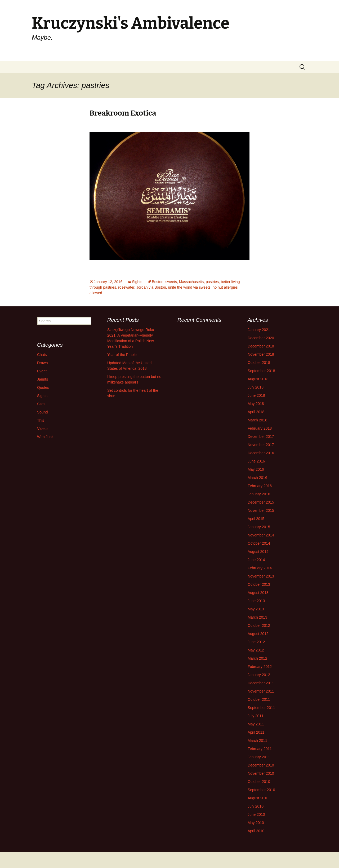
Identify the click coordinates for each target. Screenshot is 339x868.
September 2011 (261, 708)
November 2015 (261, 510)
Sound (42, 412)
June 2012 (256, 642)
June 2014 (256, 560)
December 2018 (261, 346)
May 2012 (256, 650)
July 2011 (256, 716)
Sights (137, 282)
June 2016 (256, 461)
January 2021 (259, 330)
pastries (212, 282)
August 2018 (258, 379)
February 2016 (260, 486)
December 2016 (261, 453)
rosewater (126, 287)
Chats (42, 355)
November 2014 (261, 535)
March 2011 (257, 741)
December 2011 (261, 683)
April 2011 (256, 732)
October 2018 (259, 363)
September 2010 (261, 790)
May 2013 (256, 609)
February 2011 (260, 749)
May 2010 (256, 823)
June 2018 (256, 395)
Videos (43, 429)
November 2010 (261, 773)
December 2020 (261, 338)
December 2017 (261, 437)
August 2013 (258, 593)
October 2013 (259, 584)
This (41, 420)
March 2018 (257, 420)
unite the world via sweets (189, 287)
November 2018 (261, 354)
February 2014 (260, 568)
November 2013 (261, 576)
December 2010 (261, 765)
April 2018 (256, 412)
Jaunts (43, 379)
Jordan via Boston (151, 287)
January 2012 (259, 675)
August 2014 (258, 552)
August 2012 (258, 634)
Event (42, 371)
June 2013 (256, 601)
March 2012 (257, 658)
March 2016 (257, 478)
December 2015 (261, 502)
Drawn (42, 363)
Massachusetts (191, 282)
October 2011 (259, 699)
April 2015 (256, 519)
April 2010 (256, 831)
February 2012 (260, 667)
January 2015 (259, 527)
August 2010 (258, 798)
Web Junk (45, 437)
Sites (41, 404)
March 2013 (257, 617)
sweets (171, 282)
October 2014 (259, 543)
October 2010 (259, 782)
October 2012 (259, 625)
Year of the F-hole (122, 355)
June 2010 (256, 814)
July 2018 (256, 387)
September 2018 (261, 371)
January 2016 (259, 494)
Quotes (43, 387)
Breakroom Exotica (123, 113)
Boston (158, 282)
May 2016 (256, 469)
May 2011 (256, 724)
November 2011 (261, 691)
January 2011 (259, 757)
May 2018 (256, 404)
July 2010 (256, 806)
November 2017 (261, 445)
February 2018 (260, 428)
